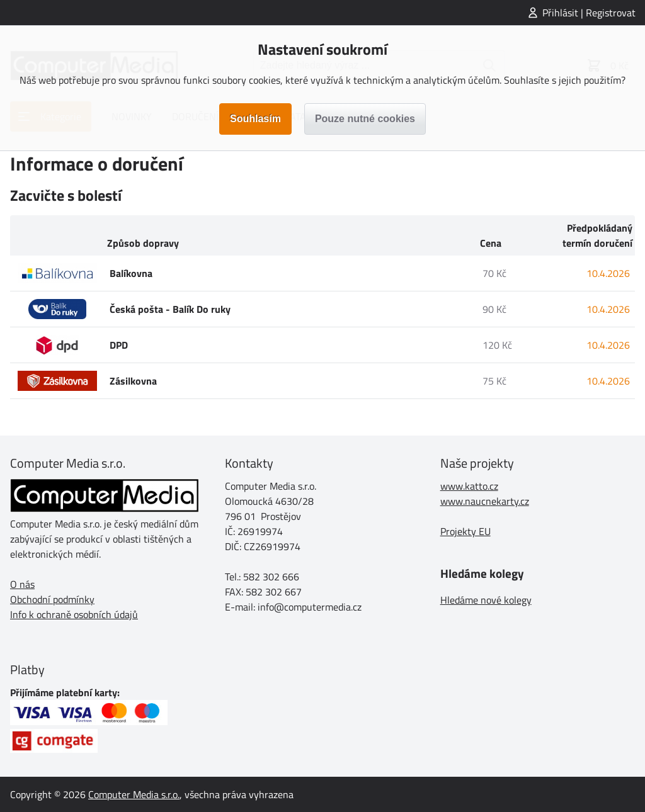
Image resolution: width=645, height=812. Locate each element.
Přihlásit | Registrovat (589, 13)
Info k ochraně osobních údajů (74, 614)
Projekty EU (465, 531)
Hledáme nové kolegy (486, 600)
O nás (22, 584)
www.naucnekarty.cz (485, 501)
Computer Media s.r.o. (134, 794)
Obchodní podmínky (52, 599)
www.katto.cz (469, 486)
